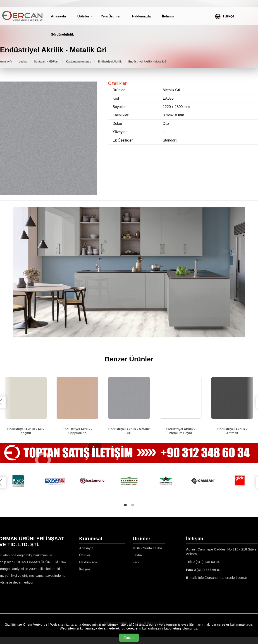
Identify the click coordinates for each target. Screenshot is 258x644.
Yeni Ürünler (111, 16)
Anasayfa (59, 16)
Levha (23, 62)
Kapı (136, 562)
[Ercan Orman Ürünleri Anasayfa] (23, 16)
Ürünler (83, 16)
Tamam (129, 638)
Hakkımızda (141, 16)
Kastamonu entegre (79, 62)
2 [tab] (133, 505)
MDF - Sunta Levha (147, 548)
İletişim (168, 16)
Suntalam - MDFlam (47, 62)
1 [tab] (125, 505)
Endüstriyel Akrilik (110, 62)
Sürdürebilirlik (62, 34)
